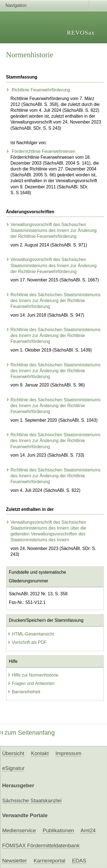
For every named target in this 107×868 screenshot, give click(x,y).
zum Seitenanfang (27, 733)
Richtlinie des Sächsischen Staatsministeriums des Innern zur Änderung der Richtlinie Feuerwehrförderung (53, 301)
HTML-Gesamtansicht (31, 634)
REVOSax (81, 33)
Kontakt (40, 753)
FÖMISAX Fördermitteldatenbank (41, 846)
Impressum (68, 753)
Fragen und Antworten (31, 683)
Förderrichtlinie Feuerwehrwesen (41, 151)
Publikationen (58, 830)
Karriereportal (50, 861)
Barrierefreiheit (24, 692)
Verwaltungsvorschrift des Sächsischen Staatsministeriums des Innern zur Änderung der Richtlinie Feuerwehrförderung (51, 230)
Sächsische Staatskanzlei (32, 801)
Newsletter (15, 861)
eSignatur (13, 768)
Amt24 (88, 830)
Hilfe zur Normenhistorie (33, 675)
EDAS (79, 861)
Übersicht (13, 753)
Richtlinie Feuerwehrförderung (38, 90)
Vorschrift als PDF (27, 642)
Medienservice (19, 830)
